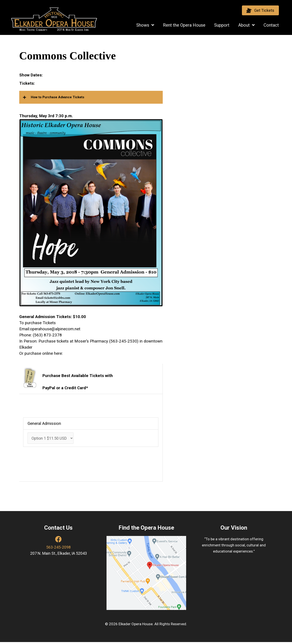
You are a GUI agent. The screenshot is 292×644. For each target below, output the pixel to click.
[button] (260, 10)
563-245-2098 (58, 549)
